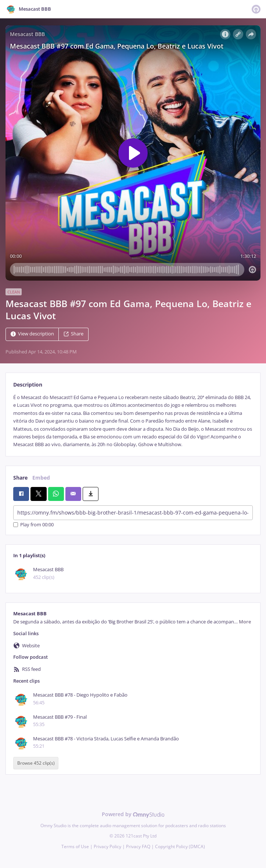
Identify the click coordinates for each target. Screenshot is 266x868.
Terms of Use (75, 846)
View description (32, 334)
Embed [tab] (41, 478)
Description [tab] (28, 385)
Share (73, 334)
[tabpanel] (133, 421)
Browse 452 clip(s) (36, 763)
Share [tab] (20, 478)
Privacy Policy (107, 846)
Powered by (133, 814)
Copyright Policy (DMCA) (180, 846)
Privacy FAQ (138, 846)
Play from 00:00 (33, 525)
